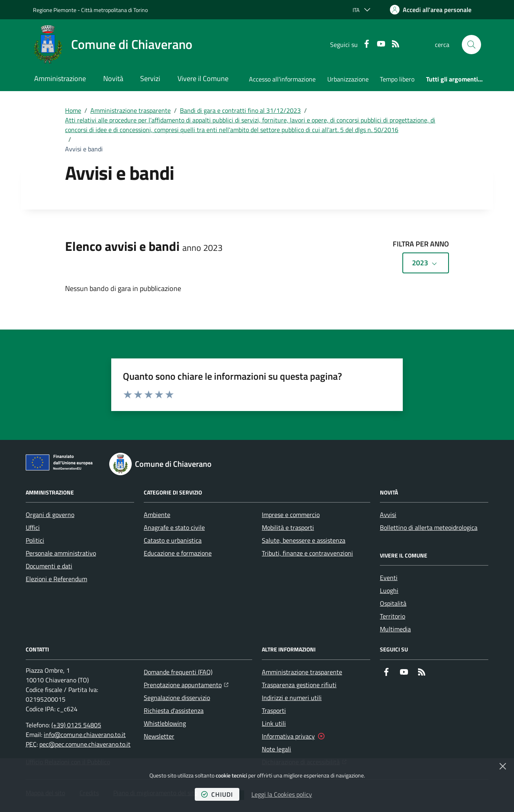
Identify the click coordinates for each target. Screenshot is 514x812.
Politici (35, 540)
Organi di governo (50, 515)
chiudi (217, 794)
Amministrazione (60, 78)
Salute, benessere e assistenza (304, 540)
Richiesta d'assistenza (174, 710)
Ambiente (157, 515)
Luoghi (389, 590)
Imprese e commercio (291, 515)
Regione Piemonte (55, 10)
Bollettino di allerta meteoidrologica (429, 527)
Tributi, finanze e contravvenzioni (307, 553)
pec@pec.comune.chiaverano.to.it (85, 744)
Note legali (276, 749)
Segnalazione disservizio (177, 698)
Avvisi (388, 515)
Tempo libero (397, 79)
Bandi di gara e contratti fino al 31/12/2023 (240, 110)
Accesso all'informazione (282, 79)
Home (73, 110)
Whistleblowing (165, 723)
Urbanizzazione (348, 79)
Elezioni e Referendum (56, 579)
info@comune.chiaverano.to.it (85, 735)
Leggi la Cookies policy (282, 794)
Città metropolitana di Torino (114, 10)
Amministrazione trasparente (131, 110)
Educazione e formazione (178, 553)
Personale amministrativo (61, 553)
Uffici (33, 527)
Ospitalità (393, 603)
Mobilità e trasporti (288, 527)
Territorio (393, 616)
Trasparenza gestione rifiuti (299, 685)
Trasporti (274, 710)
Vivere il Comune (203, 78)
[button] (471, 45)
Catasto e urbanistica (173, 540)
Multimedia (395, 629)
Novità (113, 78)
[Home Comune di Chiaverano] (113, 45)
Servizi (150, 78)
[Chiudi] (503, 766)
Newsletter (159, 736)
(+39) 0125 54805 (76, 725)
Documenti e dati (49, 566)
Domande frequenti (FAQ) (178, 672)
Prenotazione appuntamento (186, 684)
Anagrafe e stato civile (174, 527)
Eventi (389, 578)
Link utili (274, 723)
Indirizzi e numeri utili (292, 698)
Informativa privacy (288, 736)
